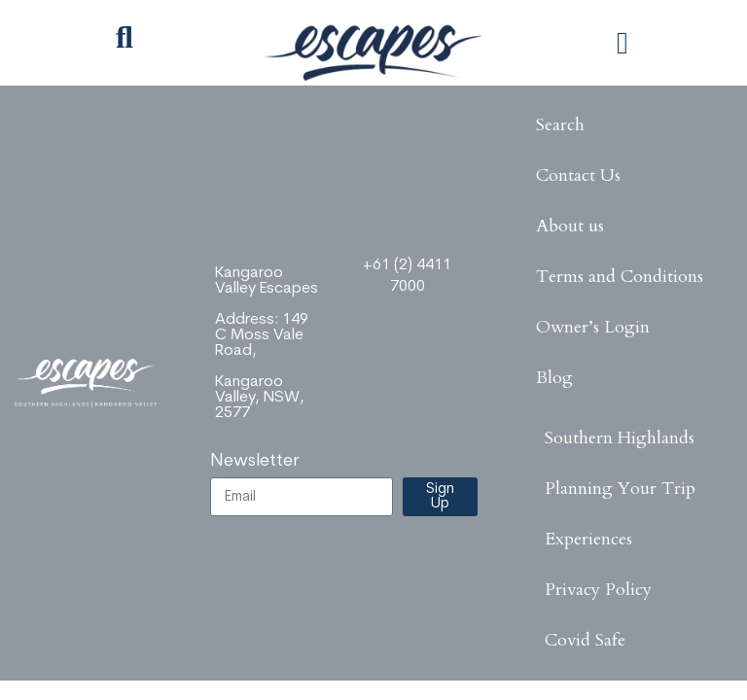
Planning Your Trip (620, 489)
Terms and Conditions (620, 277)
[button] (622, 43)
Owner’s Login (593, 327)
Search (560, 125)
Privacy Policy (598, 590)
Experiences (588, 539)
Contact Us (578, 175)
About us (570, 226)
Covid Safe (585, 640)
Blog (554, 378)
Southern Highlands (620, 438)
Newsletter (255, 461)
